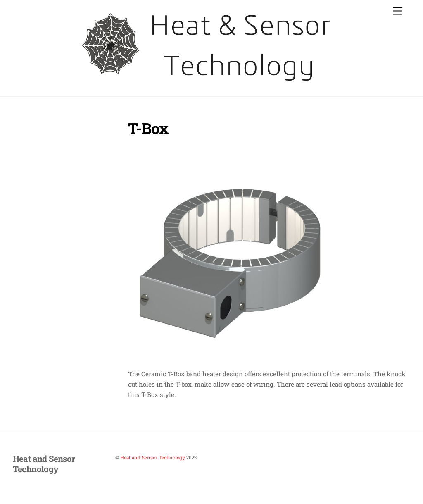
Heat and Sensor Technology (153, 457)
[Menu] (398, 11)
